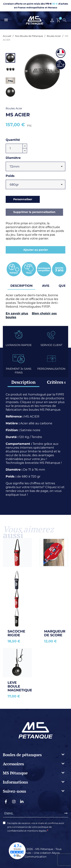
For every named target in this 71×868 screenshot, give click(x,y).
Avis (46, 286)
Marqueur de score (55, 633)
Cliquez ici (28, 402)
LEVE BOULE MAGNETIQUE (20, 686)
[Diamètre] (35, 166)
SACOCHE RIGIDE (17, 633)
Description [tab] (21, 286)
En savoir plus (17, 313)
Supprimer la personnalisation (34, 212)
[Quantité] (14, 148)
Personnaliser (23, 199)
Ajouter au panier (36, 250)
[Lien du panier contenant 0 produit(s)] (59, 20)
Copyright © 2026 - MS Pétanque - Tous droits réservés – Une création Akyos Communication (35, 853)
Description (23, 382)
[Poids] (35, 184)
